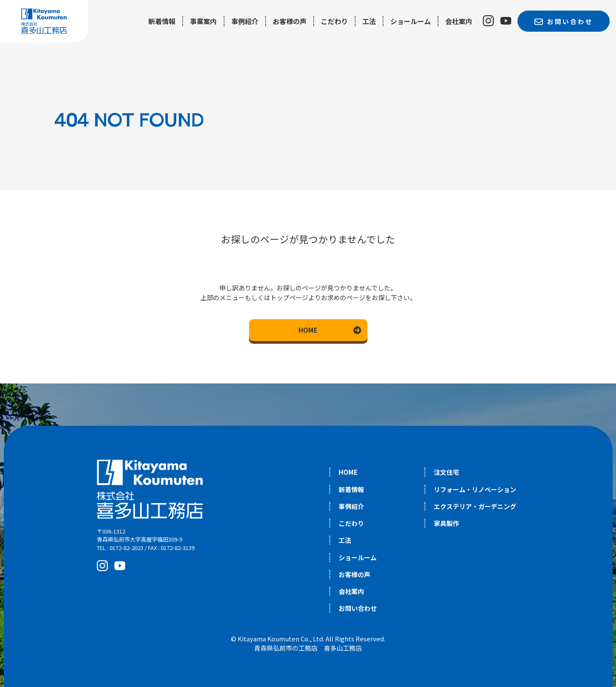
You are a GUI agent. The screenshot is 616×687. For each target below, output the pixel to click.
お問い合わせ (358, 608)
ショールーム (411, 21)
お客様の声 (290, 21)
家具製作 (446, 523)
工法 (369, 21)
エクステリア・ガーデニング (475, 506)
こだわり (334, 21)
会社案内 (459, 21)
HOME (308, 330)
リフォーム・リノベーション (475, 489)
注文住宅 (446, 472)
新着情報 (162, 21)
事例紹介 (245, 21)
